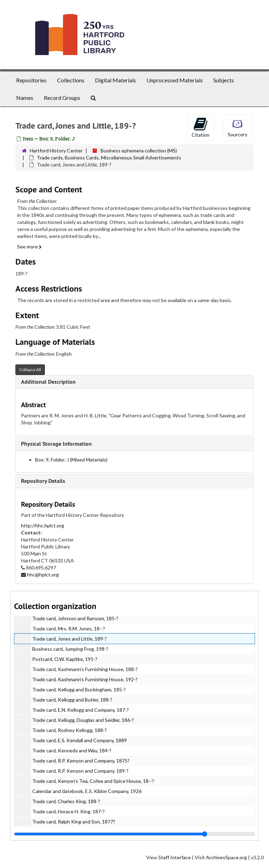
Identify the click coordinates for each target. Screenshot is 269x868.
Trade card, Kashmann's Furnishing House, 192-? (85, 679)
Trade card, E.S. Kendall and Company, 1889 (80, 740)
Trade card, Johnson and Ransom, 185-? (75, 618)
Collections (71, 80)
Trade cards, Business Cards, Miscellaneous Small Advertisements (109, 158)
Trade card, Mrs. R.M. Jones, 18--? (69, 628)
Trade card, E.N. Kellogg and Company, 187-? (81, 710)
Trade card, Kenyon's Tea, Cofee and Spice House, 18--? (93, 781)
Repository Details (43, 481)
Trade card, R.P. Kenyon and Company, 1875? (81, 761)
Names (25, 98)
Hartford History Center (56, 151)
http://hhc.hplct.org (43, 525)
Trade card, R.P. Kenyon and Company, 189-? (80, 771)
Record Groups (62, 98)
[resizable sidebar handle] (134, 834)
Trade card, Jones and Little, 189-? (70, 639)
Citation (201, 127)
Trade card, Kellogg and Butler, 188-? (72, 700)
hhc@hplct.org (43, 575)
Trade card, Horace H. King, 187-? (68, 811)
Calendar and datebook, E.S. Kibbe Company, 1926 (87, 791)
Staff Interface (175, 857)
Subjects (224, 80)
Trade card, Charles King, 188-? (66, 801)
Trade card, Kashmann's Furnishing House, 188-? (85, 669)
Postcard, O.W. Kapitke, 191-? (65, 659)
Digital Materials (115, 80)
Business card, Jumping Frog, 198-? (70, 649)
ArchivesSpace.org (226, 857)
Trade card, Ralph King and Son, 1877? (74, 822)
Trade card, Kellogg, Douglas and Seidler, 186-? (83, 720)
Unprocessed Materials (175, 80)
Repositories (31, 80)
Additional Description (48, 382)
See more (29, 247)
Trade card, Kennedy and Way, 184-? (72, 750)
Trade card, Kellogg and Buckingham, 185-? (79, 689)
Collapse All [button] (30, 370)
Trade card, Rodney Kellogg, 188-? (70, 730)
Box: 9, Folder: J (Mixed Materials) (71, 460)
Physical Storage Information (56, 444)
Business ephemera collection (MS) (139, 151)
